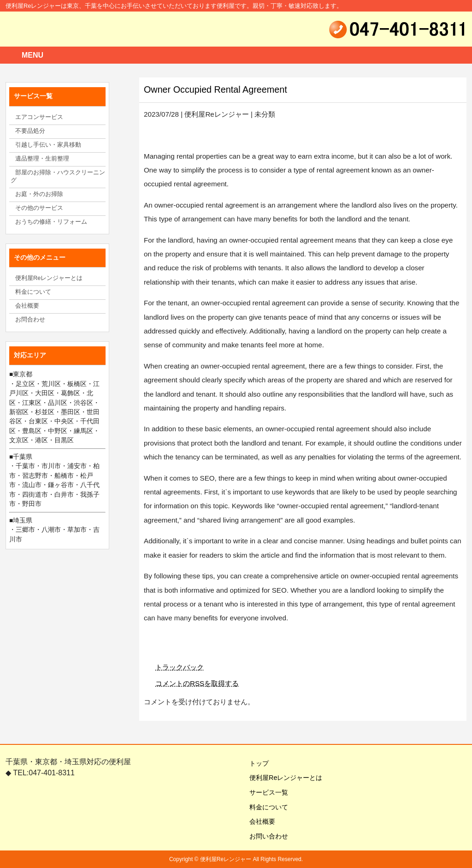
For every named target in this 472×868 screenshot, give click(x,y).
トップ (256, 763)
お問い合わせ (265, 836)
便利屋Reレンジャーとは (283, 778)
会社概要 (259, 821)
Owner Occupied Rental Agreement (215, 89)
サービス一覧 (265, 792)
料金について (265, 807)
